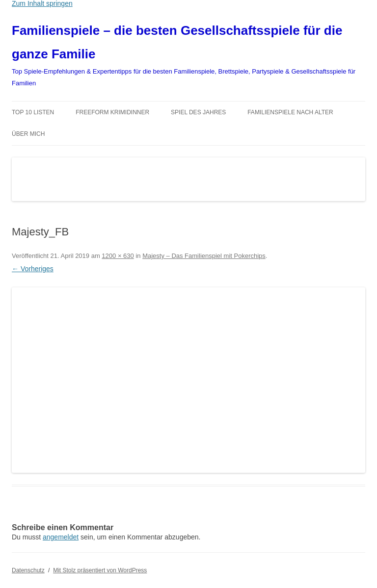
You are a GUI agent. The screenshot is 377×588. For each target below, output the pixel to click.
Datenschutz (28, 570)
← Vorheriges (33, 269)
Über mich (28, 134)
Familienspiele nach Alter (290, 112)
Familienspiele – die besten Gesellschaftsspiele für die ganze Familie (177, 42)
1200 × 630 (118, 256)
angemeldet (61, 537)
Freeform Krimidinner (112, 112)
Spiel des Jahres (198, 112)
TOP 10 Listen (33, 112)
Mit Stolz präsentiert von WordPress (100, 570)
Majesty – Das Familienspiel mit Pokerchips (204, 256)
